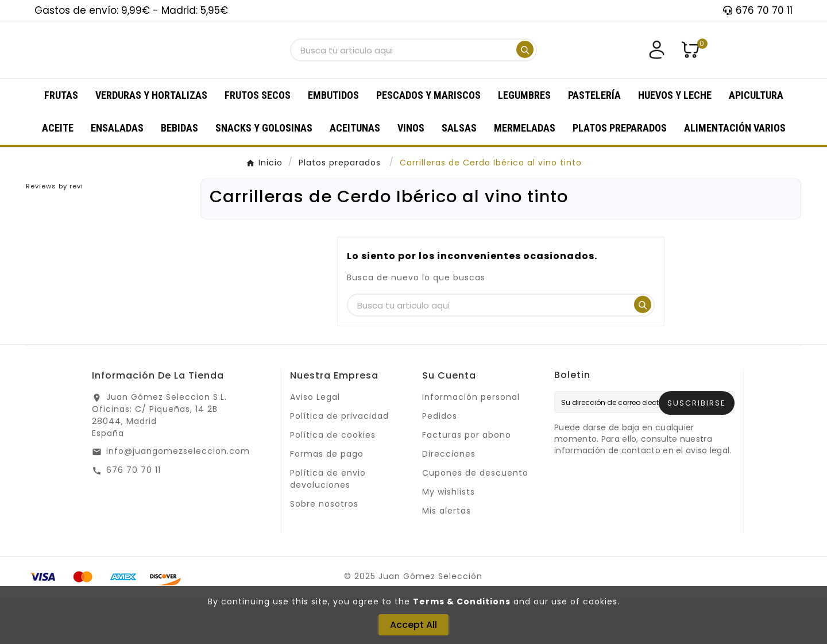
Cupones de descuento (475, 520)
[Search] (525, 73)
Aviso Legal (315, 444)
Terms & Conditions (462, 601)
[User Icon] (657, 73)
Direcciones (449, 501)
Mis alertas (447, 558)
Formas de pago (327, 501)
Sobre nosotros (324, 551)
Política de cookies (333, 482)
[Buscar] (403, 74)
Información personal (471, 444)
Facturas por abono (467, 482)
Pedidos (440, 463)
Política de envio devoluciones (328, 526)
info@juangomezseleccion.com (178, 498)
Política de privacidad (339, 463)
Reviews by (55, 233)
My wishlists (449, 539)
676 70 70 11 (134, 517)
